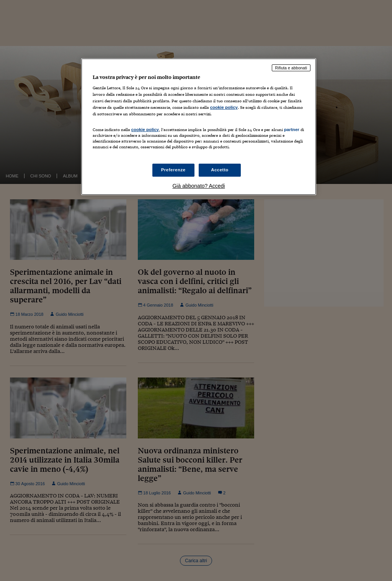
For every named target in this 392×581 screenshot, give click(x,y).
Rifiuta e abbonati (291, 68)
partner (292, 130)
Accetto (220, 170)
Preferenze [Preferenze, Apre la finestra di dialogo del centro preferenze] (173, 170)
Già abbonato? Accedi (198, 186)
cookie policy (224, 107)
